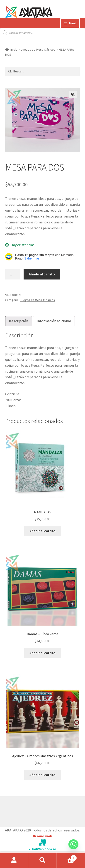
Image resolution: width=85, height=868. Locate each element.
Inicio (14, 49)
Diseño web (42, 836)
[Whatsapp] (73, 849)
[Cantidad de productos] (13, 274)
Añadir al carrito (42, 274)
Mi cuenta (14, 860)
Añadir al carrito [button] (42, 531)
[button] (73, 94)
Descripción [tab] (19, 321)
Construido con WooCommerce (29, 811)
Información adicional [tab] (54, 321)
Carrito (67, 857)
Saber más (32, 258)
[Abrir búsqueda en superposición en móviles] (42, 33)
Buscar (42, 860)
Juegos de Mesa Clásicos (38, 49)
